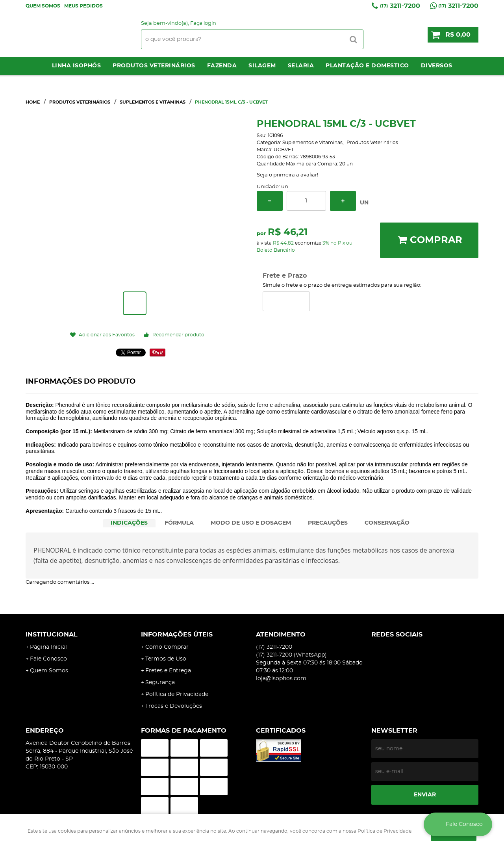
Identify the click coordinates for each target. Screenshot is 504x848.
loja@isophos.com (281, 679)
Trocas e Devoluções (174, 706)
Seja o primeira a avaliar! (287, 175)
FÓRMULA (179, 523)
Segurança (160, 683)
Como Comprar (167, 647)
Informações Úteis (177, 635)
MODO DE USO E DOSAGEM (251, 523)
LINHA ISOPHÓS (77, 66)
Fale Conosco (48, 659)
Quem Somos (43, 6)
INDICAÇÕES (129, 523)
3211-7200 (400, 6)
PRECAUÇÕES (328, 523)
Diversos (437, 66)
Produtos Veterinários (154, 66)
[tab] (129, 523)
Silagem (262, 66)
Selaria (301, 66)
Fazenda (222, 66)
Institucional (52, 635)
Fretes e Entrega (168, 671)
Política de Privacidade (177, 694)
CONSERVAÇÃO (387, 523)
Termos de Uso (166, 659)
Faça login (203, 23)
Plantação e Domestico (367, 66)
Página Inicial (48, 647)
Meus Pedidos (83, 6)
